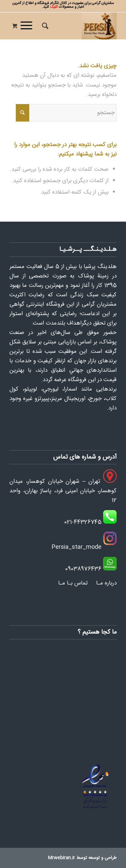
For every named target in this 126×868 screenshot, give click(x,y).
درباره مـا (106, 583)
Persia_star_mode (76, 547)
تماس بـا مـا (73, 583)
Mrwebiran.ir (61, 858)
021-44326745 (83, 522)
